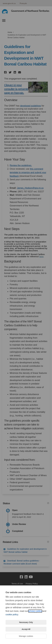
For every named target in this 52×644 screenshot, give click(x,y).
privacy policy (35, 611)
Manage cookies (26, 636)
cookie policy (12, 615)
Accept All (26, 629)
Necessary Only (26, 622)
